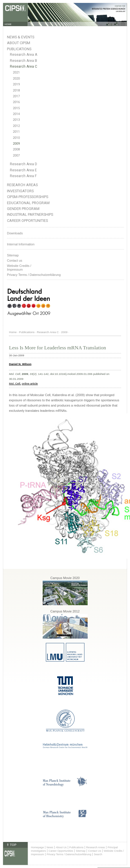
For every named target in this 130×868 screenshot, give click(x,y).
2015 (16, 108)
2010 (16, 138)
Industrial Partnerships (30, 214)
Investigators (20, 191)
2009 (16, 144)
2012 (16, 126)
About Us (61, 847)
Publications (19, 49)
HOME (8, 24)
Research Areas (22, 185)
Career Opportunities (27, 221)
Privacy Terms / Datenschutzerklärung (34, 275)
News (50, 847)
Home (13, 332)
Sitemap (13, 255)
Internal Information (21, 244)
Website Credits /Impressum (19, 268)
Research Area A (24, 55)
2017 (16, 96)
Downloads (15, 233)
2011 (16, 132)
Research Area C (24, 67)
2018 (16, 90)
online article (30, 383)
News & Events (21, 37)
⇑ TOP (11, 845)
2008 (16, 149)
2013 (16, 120)
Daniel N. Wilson (20, 364)
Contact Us (94, 851)
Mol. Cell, (15, 383)
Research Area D (24, 164)
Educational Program (28, 203)
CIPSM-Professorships (28, 197)
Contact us (15, 260)
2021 (16, 72)
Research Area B (24, 61)
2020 (16, 79)
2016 (16, 102)
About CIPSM (19, 43)
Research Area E (23, 170)
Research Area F (23, 176)
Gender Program (23, 209)
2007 (16, 156)
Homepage (38, 847)
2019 (16, 84)
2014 (16, 114)
